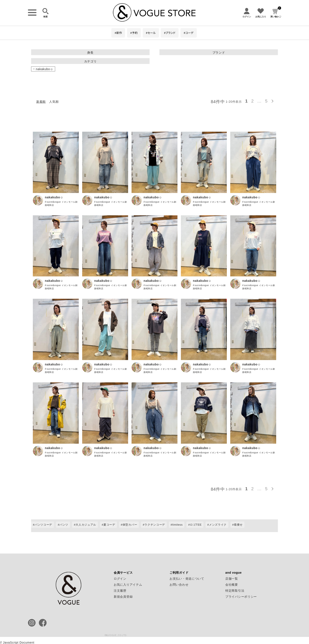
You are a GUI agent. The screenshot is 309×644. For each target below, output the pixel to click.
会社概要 (232, 585)
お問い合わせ (179, 585)
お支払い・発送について (187, 579)
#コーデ (189, 33)
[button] (274, 100)
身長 (90, 53)
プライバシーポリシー (241, 597)
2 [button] (253, 101)
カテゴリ (90, 61)
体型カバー (130, 525)
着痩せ (238, 525)
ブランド (219, 53)
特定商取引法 (235, 591)
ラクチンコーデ (155, 525)
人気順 (54, 102)
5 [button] (266, 101)
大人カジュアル (86, 525)
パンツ (64, 525)
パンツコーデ (43, 525)
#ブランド (170, 33)
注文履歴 (120, 591)
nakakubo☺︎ (54, 197)
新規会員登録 (123, 597)
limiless (177, 525)
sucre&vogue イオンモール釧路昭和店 (61, 204)
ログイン (120, 579)
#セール (151, 33)
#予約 (134, 33)
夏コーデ (109, 525)
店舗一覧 (232, 579)
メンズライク (218, 525)
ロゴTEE (196, 525)
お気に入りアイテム (128, 585)
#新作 (118, 33)
